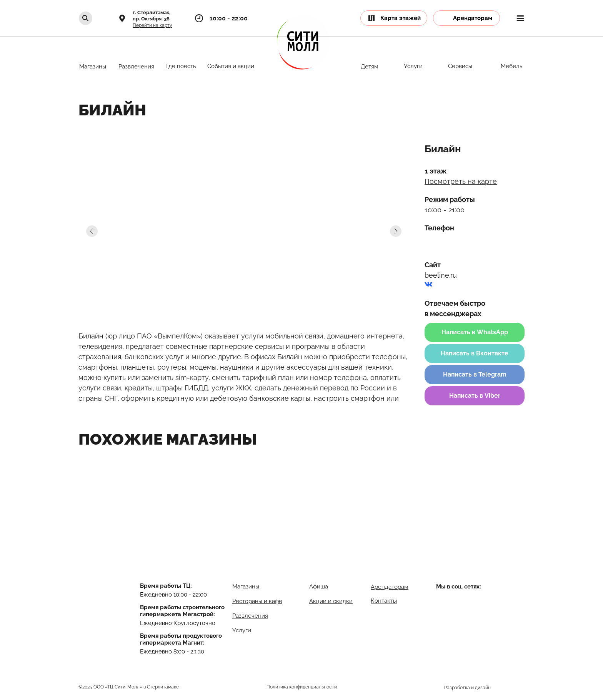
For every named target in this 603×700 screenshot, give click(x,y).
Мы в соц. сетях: (459, 587)
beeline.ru (441, 275)
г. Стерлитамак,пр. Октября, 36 (152, 16)
